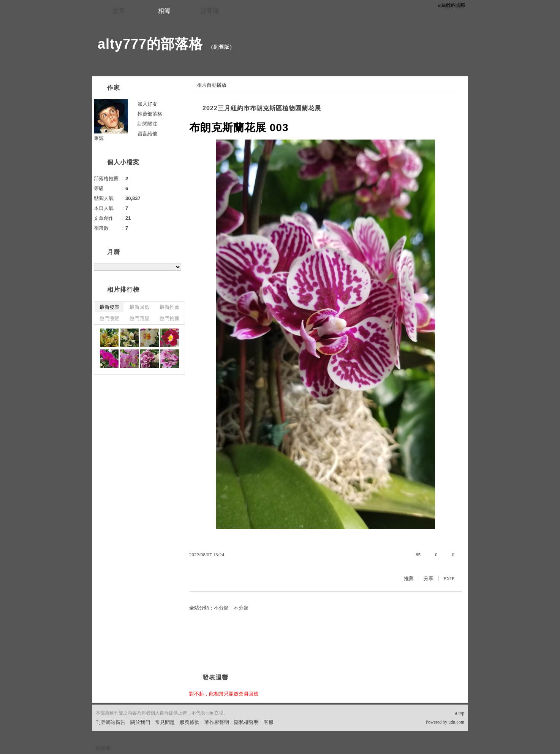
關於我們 (140, 722)
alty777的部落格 (150, 44)
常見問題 (165, 722)
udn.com (456, 722)
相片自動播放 (212, 85)
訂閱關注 (147, 124)
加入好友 (147, 104)
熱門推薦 (169, 318)
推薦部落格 (150, 114)
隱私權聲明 (246, 722)
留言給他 (147, 134)
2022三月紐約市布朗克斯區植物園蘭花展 (262, 108)
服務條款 (190, 722)
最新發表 (109, 307)
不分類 (221, 608)
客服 (269, 722)
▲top (459, 713)
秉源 (99, 138)
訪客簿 (210, 11)
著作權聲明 (217, 722)
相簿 (164, 11)
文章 (119, 11)
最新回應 (139, 307)
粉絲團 (103, 748)
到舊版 (221, 47)
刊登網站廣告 (111, 722)
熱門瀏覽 (109, 318)
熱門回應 (139, 318)
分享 (429, 579)
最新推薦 (169, 307)
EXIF (449, 579)
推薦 (409, 579)
